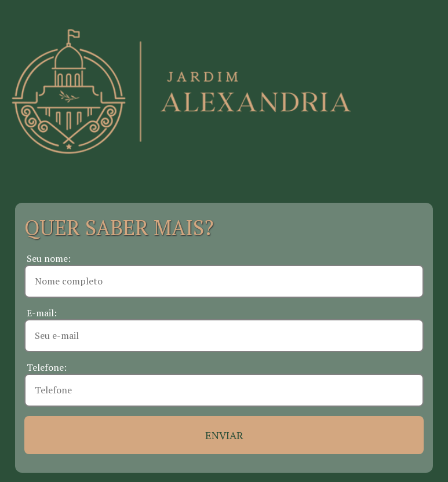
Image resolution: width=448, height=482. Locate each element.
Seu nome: (49, 258)
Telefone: (47, 367)
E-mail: (42, 313)
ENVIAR (224, 435)
